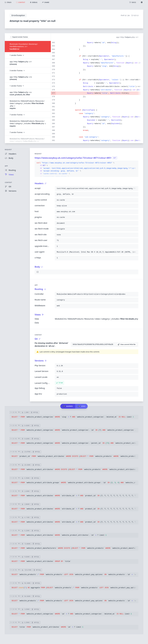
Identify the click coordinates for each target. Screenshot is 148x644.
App (6, 166)
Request (8, 150)
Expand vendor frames (19, 37)
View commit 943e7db (127, 344)
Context (8, 182)
